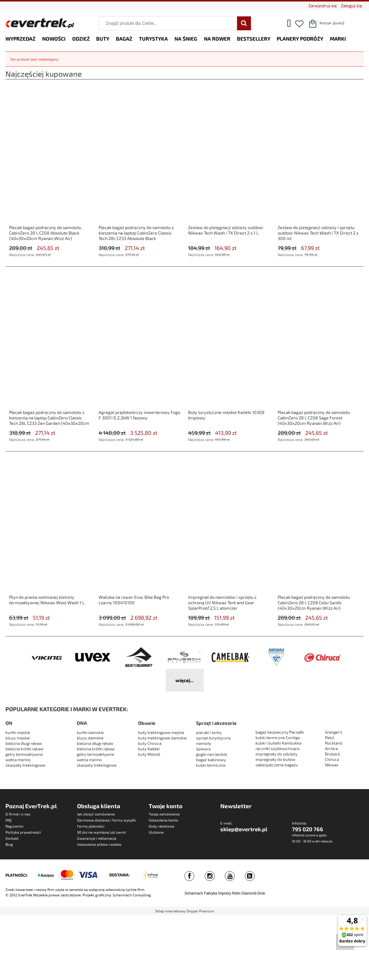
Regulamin (14, 826)
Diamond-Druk (253, 893)
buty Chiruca (150, 743)
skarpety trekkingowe (25, 765)
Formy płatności (91, 826)
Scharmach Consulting (132, 895)
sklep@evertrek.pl (244, 829)
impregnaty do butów (275, 759)
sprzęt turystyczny (213, 738)
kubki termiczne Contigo (278, 738)
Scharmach (194, 893)
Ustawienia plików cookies (99, 844)
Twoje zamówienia (164, 814)
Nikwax (332, 765)
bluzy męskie (18, 738)
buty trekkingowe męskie (161, 732)
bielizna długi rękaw (24, 743)
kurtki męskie (18, 732)
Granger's (334, 732)
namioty (204, 743)
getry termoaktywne (24, 754)
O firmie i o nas (18, 814)
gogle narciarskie (212, 754)
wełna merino (18, 760)
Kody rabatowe (161, 826)
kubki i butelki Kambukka (278, 743)
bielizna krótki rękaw (24, 749)
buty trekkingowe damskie (162, 738)
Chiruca (332, 759)
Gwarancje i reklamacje (97, 838)
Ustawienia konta (163, 820)
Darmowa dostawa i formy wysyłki (107, 820)
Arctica (331, 748)
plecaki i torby (209, 732)
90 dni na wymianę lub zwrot (102, 832)
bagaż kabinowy (211, 760)
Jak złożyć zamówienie (96, 814)
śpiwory (203, 749)
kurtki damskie (90, 732)
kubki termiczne (211, 765)
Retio (236, 893)
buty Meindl (149, 754)
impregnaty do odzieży (276, 754)
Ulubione (156, 832)
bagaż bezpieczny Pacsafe (280, 732)
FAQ (8, 820)
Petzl (330, 738)
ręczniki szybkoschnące (278, 748)
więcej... (184, 680)
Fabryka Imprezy (217, 893)
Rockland (334, 743)
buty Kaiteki (149, 749)
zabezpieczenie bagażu (277, 765)
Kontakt (12, 838)
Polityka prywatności (23, 832)
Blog (9, 844)
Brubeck (333, 754)
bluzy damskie (91, 738)
